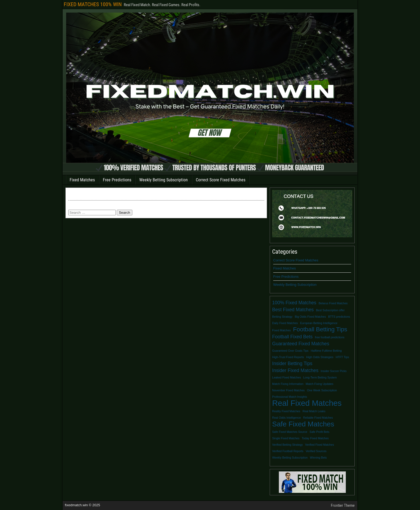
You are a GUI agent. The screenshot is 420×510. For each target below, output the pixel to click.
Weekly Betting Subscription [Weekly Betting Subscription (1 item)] (290, 457)
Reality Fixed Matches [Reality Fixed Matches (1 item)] (286, 411)
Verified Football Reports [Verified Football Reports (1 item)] (288, 451)
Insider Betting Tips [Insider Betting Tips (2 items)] (292, 363)
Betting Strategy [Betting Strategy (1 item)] (282, 317)
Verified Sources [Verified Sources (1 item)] (316, 451)
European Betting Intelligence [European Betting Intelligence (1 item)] (319, 323)
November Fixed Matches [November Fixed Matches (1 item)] (288, 390)
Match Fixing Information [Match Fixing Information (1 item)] (288, 384)
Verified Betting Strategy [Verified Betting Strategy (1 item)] (287, 445)
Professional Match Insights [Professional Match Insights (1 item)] (290, 397)
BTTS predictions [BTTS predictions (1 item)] (339, 317)
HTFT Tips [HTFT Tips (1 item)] (342, 357)
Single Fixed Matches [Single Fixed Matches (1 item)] (286, 438)
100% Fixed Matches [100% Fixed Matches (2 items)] (294, 303)
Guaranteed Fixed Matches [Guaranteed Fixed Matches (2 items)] (301, 344)
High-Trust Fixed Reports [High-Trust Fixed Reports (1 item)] (288, 357)
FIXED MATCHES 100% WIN (93, 4)
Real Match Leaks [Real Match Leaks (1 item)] (314, 411)
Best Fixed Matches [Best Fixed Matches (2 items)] (293, 310)
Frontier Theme (343, 505)
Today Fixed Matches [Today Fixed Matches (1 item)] (315, 438)
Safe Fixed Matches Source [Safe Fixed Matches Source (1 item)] (290, 432)
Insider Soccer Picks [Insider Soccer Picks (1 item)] (334, 371)
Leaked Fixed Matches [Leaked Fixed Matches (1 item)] (286, 377)
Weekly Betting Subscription (164, 180)
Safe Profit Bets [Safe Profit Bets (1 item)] (320, 432)
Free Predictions (117, 180)
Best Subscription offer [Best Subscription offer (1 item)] (330, 310)
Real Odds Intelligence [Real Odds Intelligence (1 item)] (286, 418)
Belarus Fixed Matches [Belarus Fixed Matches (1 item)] (333, 303)
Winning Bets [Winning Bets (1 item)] (318, 457)
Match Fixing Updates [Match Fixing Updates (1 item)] (319, 384)
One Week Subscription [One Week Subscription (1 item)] (322, 390)
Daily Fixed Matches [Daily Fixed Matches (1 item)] (285, 323)
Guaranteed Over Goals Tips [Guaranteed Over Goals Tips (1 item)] (290, 351)
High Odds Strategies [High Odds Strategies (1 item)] (320, 357)
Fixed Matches (82, 180)
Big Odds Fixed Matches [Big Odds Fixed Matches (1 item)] (310, 317)
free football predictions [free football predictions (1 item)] (330, 337)
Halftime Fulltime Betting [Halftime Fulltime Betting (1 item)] (326, 351)
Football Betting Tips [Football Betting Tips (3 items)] (320, 329)
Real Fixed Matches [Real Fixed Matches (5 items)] (307, 403)
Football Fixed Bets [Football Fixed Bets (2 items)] (292, 337)
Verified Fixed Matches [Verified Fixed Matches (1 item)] (320, 445)
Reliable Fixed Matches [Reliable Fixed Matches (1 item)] (318, 418)
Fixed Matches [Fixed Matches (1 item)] (281, 330)
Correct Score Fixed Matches (221, 180)
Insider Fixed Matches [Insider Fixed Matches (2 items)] (295, 370)
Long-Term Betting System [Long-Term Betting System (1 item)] (320, 377)
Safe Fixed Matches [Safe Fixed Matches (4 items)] (303, 424)
